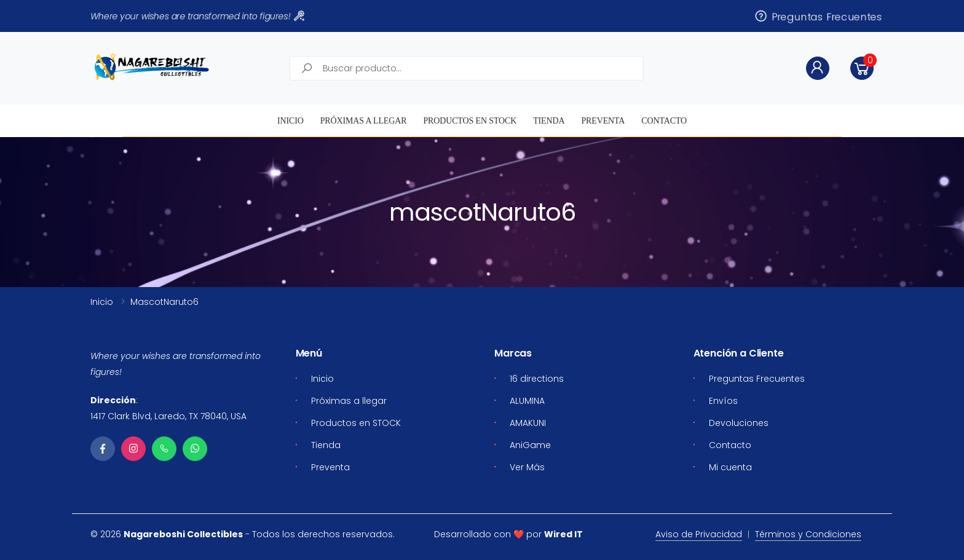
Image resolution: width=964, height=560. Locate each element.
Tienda (549, 121)
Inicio (290, 121)
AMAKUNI (528, 423)
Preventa (603, 121)
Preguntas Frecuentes (818, 16)
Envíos (723, 401)
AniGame (530, 445)
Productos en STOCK (470, 121)
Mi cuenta (730, 467)
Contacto (664, 121)
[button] (862, 68)
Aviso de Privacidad (699, 534)
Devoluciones (739, 423)
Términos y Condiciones (808, 534)
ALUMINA (527, 401)
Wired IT (563, 534)
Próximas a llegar (364, 121)
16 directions (537, 379)
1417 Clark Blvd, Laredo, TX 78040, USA (168, 416)
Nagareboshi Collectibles (183, 534)
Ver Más (527, 467)
